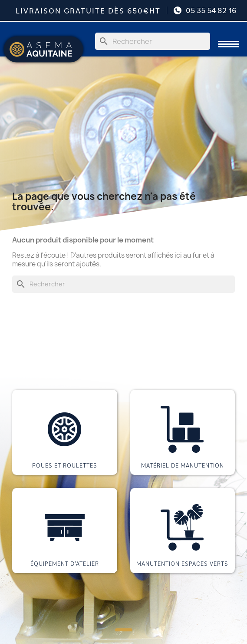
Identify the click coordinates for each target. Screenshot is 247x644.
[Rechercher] (153, 41)
